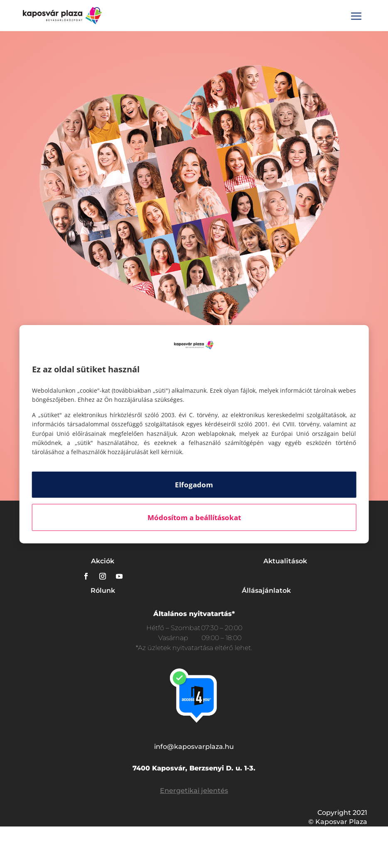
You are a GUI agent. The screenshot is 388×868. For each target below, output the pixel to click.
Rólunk (103, 590)
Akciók (103, 561)
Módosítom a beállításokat (194, 517)
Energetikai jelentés (194, 791)
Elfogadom (194, 485)
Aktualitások (285, 561)
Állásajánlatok (266, 590)
